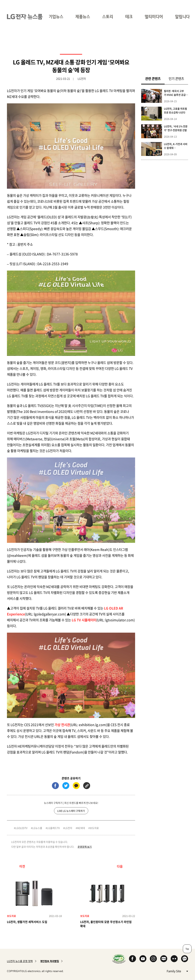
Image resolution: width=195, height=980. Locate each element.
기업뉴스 (56, 17)
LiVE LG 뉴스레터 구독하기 (71, 811)
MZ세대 (81, 828)
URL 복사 (87, 786)
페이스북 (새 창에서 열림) (55, 786)
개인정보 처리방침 (49, 961)
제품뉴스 (83, 17)
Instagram (153, 959)
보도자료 (94, 828)
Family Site (177, 971)
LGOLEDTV (21, 828)
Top (187, 949)
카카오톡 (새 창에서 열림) (76, 786)
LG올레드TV (53, 828)
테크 (129, 17)
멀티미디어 (154, 17)
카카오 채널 (185, 959)
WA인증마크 (119, 959)
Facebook (132, 959)
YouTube (143, 959)
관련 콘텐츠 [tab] (155, 78)
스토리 (108, 17)
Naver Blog (164, 959)
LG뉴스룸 (37, 828)
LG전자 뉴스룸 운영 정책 (20, 961)
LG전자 (68, 828)
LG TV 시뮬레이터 (84, 620)
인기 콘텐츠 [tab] (176, 79)
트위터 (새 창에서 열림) (66, 786)
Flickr (174, 959)
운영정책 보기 (85, 847)
